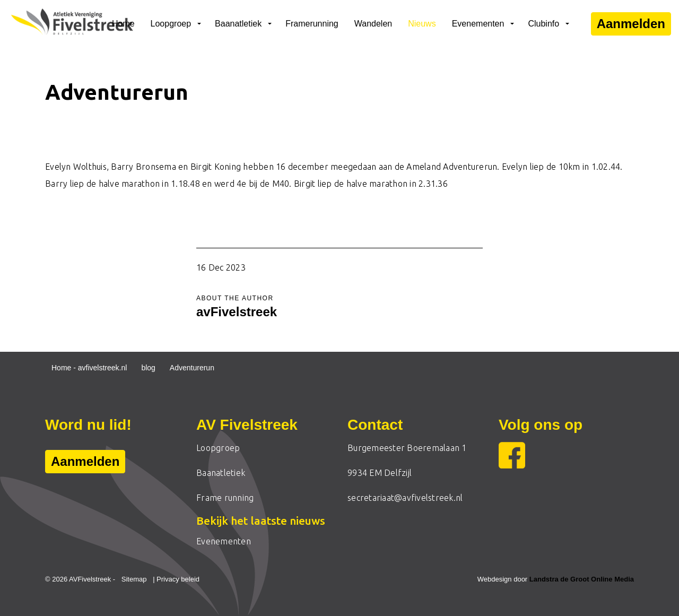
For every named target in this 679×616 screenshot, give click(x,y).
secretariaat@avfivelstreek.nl (405, 498)
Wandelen (373, 24)
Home (123, 24)
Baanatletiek (238, 24)
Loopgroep (171, 24)
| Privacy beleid (176, 579)
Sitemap (134, 579)
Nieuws (422, 24)
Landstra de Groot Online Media (582, 579)
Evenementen (478, 24)
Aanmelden (631, 24)
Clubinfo (543, 24)
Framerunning (312, 24)
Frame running (225, 498)
